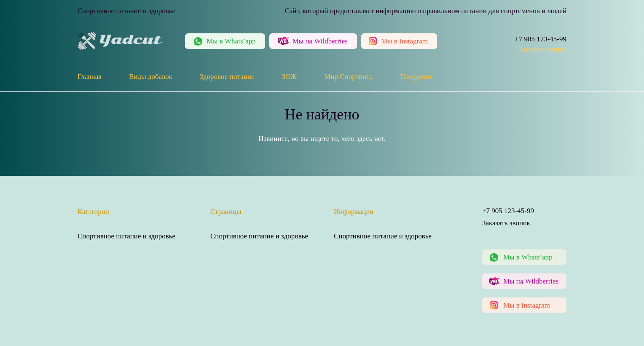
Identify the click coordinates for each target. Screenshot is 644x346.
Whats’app (231, 41)
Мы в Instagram (527, 305)
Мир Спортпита (348, 77)
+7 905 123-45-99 (541, 39)
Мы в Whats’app (528, 257)
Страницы (226, 212)
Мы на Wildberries (531, 281)
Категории (93, 212)
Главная (90, 77)
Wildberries (320, 41)
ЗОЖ (290, 77)
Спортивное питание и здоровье (126, 236)
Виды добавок (151, 77)
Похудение (416, 77)
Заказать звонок (542, 49)
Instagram (404, 41)
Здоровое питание (227, 77)
